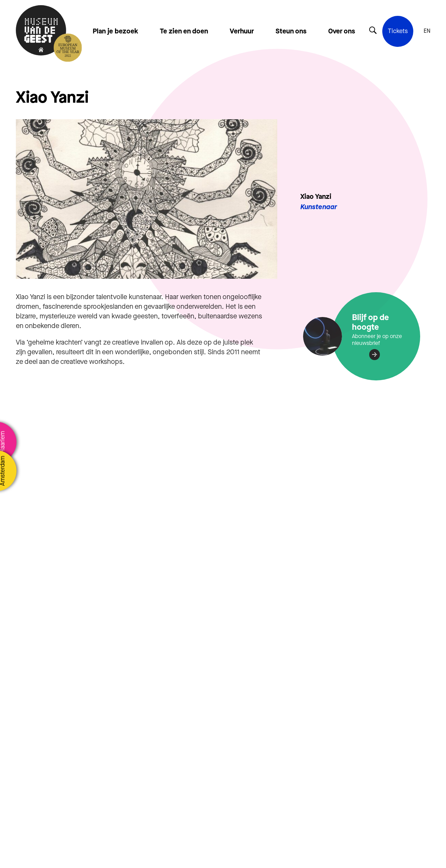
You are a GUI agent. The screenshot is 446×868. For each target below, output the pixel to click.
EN (427, 31)
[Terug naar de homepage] (41, 31)
